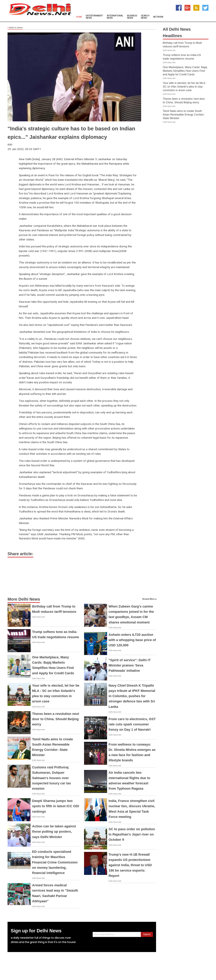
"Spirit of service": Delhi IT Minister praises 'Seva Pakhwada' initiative (130, 665)
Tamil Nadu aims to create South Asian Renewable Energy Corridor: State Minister (184, 115)
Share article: (20, 554)
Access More (149, 599)
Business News (132, 17)
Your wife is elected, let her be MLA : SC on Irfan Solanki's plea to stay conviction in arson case (185, 87)
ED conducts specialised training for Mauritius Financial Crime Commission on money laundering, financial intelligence (55, 862)
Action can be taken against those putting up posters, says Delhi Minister (54, 832)
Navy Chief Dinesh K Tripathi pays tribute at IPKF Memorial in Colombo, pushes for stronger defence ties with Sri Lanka (132, 696)
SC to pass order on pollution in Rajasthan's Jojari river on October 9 (132, 834)
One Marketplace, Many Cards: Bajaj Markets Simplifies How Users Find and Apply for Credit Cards (185, 71)
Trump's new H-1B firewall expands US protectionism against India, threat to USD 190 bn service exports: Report (130, 865)
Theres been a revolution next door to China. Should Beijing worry (56, 719)
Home (79, 17)
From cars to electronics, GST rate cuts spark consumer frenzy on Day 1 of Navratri (132, 724)
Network (158, 17)
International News (115, 17)
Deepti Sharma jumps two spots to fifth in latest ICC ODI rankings (56, 806)
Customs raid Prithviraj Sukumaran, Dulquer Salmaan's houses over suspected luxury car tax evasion (52, 778)
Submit (147, 934)
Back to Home (15, 28)
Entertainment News (94, 17)
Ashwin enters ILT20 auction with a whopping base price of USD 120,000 (132, 640)
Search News (145, 17)
